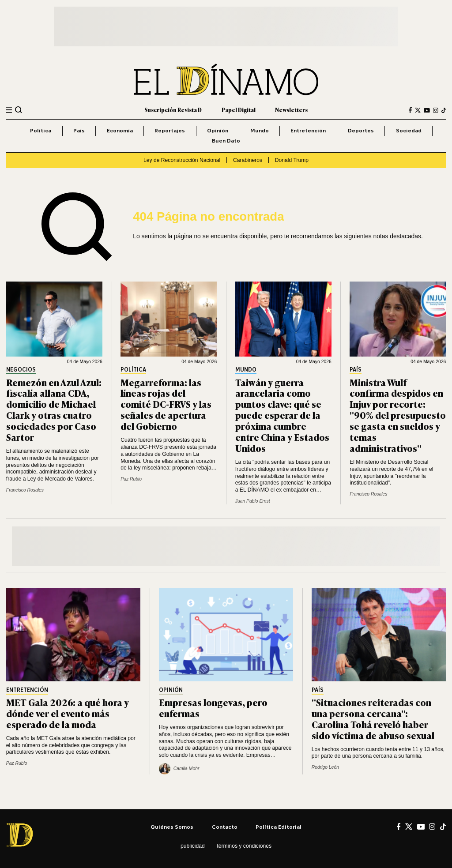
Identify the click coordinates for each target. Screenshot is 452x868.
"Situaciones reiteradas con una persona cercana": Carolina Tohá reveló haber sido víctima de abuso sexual (373, 718)
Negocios (21, 370)
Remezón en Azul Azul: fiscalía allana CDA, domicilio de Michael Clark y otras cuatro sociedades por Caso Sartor (54, 409)
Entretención (308, 130)
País (79, 130)
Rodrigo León (325, 767)
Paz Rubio (131, 479)
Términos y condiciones (244, 846)
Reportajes (170, 130)
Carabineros (248, 160)
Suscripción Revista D (173, 110)
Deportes (361, 130)
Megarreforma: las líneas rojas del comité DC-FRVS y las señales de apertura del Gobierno (166, 404)
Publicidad (193, 846)
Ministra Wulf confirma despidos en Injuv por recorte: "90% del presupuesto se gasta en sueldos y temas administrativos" (398, 415)
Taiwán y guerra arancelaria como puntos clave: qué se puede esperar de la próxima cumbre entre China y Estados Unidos (282, 415)
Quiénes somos (172, 827)
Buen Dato (226, 141)
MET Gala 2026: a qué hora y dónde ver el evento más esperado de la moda (68, 713)
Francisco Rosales (25, 490)
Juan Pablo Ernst (253, 501)
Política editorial (279, 827)
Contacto (225, 827)
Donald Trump (292, 160)
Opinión (218, 130)
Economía (120, 130)
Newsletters (291, 110)
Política (41, 130)
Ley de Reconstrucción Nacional (182, 160)
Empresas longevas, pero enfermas (213, 707)
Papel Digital (239, 110)
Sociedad (409, 130)
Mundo (260, 130)
